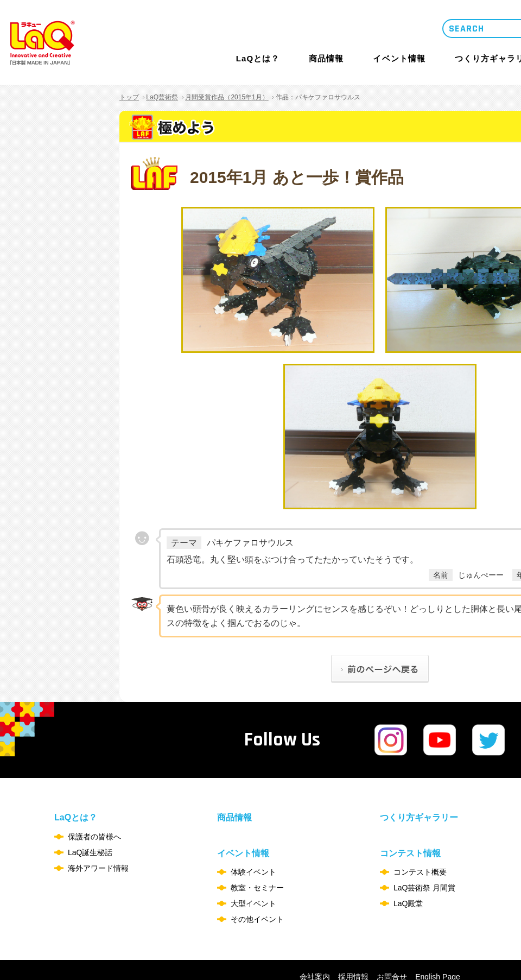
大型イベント (253, 851)
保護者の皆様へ (94, 785)
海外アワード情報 (98, 816)
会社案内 (315, 925)
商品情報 (326, 59)
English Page (438, 925)
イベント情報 (399, 58)
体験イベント (253, 820)
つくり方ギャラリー (419, 765)
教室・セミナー (257, 836)
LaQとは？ (258, 58)
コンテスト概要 (420, 820)
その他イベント (257, 867)
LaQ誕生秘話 (90, 800)
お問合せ (392, 925)
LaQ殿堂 (408, 851)
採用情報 (353, 925)
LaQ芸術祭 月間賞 (424, 836)
